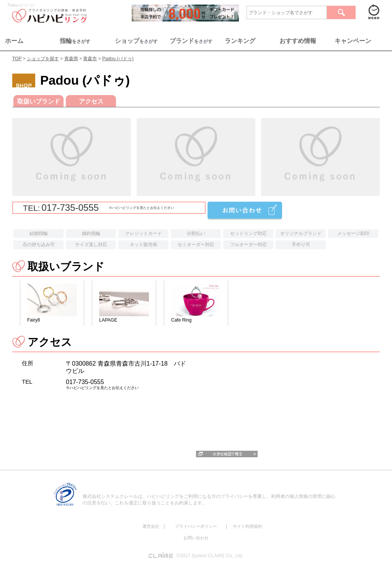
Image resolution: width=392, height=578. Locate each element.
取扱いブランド (39, 101)
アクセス (91, 101)
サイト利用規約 (247, 526)
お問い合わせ (196, 538)
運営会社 (151, 526)
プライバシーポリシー (196, 526)
